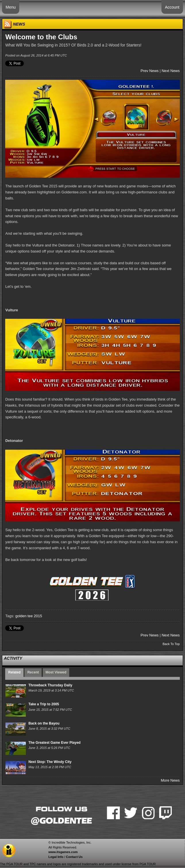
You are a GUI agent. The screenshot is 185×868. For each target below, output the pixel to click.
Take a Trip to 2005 (44, 704)
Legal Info (56, 857)
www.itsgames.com (63, 852)
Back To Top (171, 644)
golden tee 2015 (29, 616)
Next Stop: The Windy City (50, 762)
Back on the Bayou (44, 723)
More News (170, 780)
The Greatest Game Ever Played (54, 743)
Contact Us (74, 857)
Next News (171, 71)
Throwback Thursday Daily (50, 685)
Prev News (150, 71)
